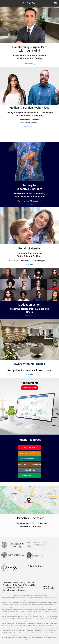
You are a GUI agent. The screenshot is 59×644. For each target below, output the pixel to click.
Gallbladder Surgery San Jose (49, 598)
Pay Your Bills (30, 448)
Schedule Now (29, 388)
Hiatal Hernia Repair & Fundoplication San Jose (36, 600)
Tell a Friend (18, 585)
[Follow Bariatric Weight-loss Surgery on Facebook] (29, 571)
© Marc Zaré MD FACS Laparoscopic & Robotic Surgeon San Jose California (29, 595)
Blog (23, 583)
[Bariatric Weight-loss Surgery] (30, 3)
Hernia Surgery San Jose (35, 598)
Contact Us (30, 585)
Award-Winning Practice (30, 364)
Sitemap (30, 583)
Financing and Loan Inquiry (29, 464)
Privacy (17, 583)
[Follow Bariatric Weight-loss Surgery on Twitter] (34, 571)
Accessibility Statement (13, 588)
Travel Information (29, 476)
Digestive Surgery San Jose (9, 598)
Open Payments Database (14, 590)
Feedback (7, 585)
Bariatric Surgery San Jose (22, 598)
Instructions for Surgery (29, 453)
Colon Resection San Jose (18, 600)
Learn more (29, 64)
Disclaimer (7, 583)
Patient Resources (29, 440)
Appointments (29, 383)
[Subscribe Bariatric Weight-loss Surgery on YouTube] (43, 571)
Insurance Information (29, 459)
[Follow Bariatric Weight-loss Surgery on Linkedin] (39, 571)
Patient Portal (29, 470)
